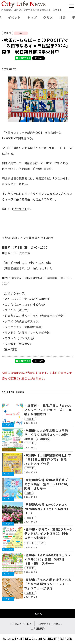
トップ (32, 17)
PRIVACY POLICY (20, 624)
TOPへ (37, 614)
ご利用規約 (38, 629)
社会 (62, 17)
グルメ (48, 17)
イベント (14, 17)
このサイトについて (50, 624)
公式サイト (20, 209)
